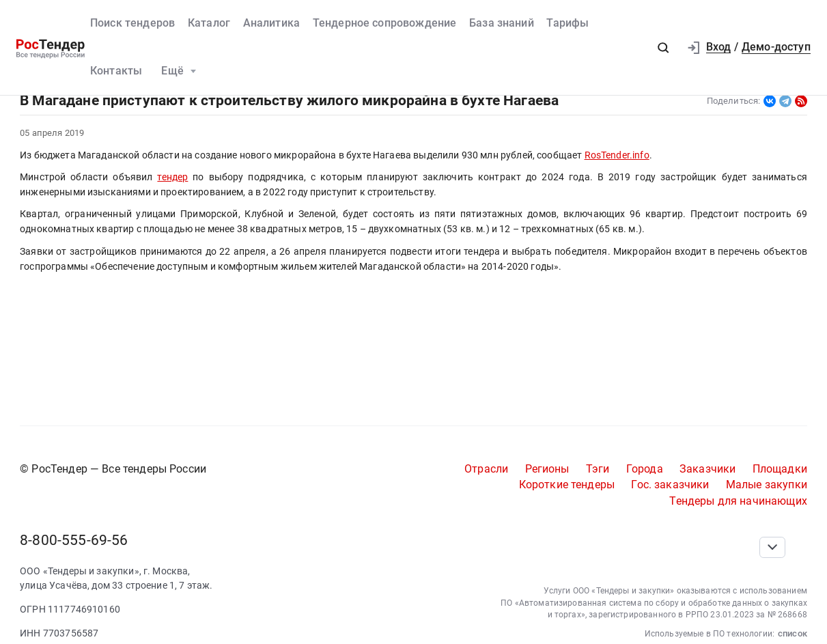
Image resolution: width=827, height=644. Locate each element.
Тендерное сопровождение (385, 23)
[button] (663, 47)
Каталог (209, 23)
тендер (172, 177)
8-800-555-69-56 (74, 540)
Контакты (116, 71)
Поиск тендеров (132, 23)
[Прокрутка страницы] (773, 547)
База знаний (502, 23)
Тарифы (567, 23)
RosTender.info (617, 155)
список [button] (793, 633)
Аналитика (271, 23)
